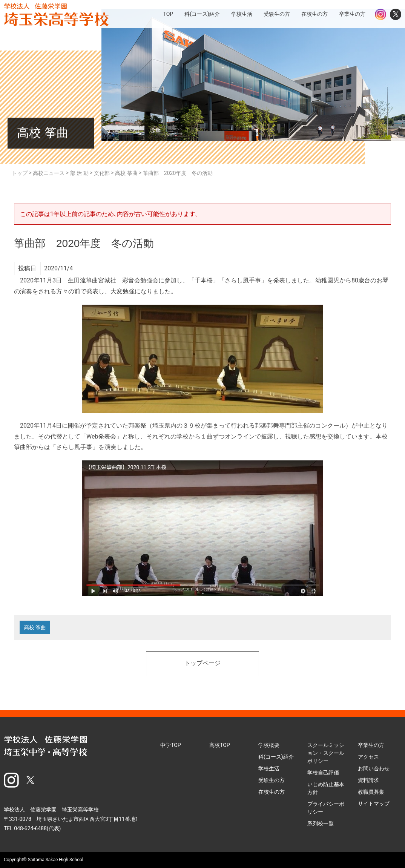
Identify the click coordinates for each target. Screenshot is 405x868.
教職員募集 (371, 792)
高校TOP (220, 745)
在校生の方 (272, 792)
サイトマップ (374, 804)
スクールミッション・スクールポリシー (326, 753)
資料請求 (368, 780)
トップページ (202, 664)
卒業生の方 (371, 745)
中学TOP (171, 745)
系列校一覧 (321, 824)
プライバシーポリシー (326, 808)
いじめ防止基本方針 (326, 788)
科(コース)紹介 (276, 757)
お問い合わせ (374, 768)
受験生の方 (272, 780)
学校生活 (269, 768)
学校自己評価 (323, 773)
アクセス (368, 757)
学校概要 (269, 745)
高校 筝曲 (35, 627)
